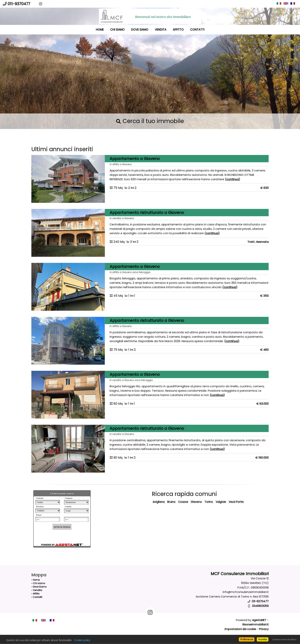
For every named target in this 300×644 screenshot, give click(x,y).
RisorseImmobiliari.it (256, 624)
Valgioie (221, 502)
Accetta (262, 639)
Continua (233, 179)
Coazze (183, 502)
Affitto (178, 30)
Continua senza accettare (284, 639)
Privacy (264, 629)
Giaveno (196, 502)
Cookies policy (82, 640)
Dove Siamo (140, 30)
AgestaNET (259, 620)
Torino (209, 502)
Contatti (197, 30)
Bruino (171, 502)
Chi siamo (117, 30)
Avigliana (159, 502)
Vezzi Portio (236, 502)
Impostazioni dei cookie (240, 629)
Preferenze (247, 639)
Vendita (161, 30)
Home (100, 30)
